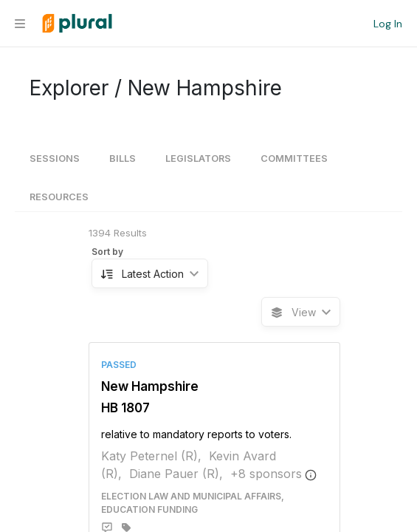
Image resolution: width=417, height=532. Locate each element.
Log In (388, 24)
